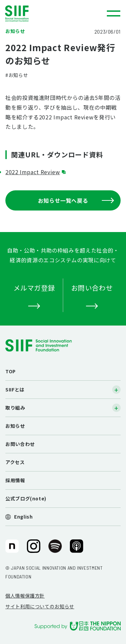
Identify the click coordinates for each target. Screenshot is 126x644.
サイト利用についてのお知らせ (40, 606)
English (23, 517)
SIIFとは (15, 389)
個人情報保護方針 (25, 596)
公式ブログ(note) (26, 498)
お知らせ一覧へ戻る (76, 200)
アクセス (15, 462)
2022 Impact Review (33, 172)
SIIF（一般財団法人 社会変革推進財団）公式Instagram (34, 549)
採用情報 (15, 480)
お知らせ (15, 426)
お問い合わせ (20, 444)
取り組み (15, 408)
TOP (11, 371)
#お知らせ (17, 75)
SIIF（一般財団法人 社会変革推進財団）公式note (12, 549)
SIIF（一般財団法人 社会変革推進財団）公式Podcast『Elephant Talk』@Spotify (55, 549)
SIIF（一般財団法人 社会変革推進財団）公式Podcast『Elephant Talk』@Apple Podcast (77, 549)
